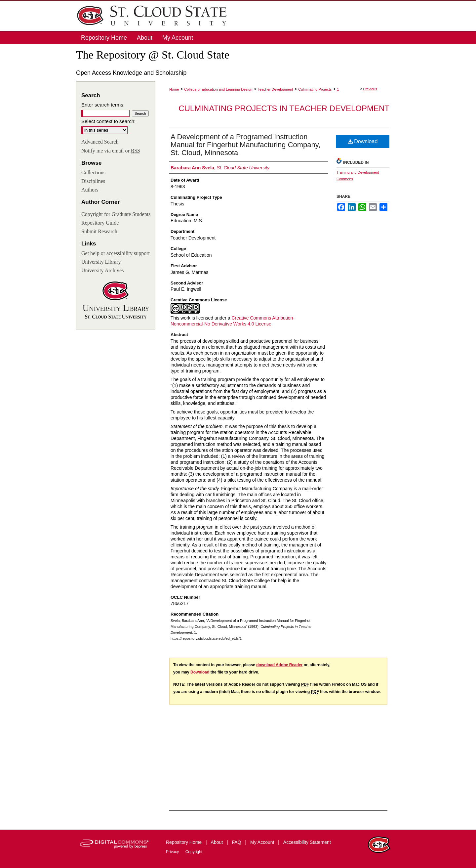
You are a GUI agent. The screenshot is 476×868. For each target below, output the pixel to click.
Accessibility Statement (307, 842)
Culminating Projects (315, 89)
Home (174, 89)
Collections (93, 173)
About (218, 842)
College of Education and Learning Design (218, 89)
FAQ (237, 842)
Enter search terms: (103, 105)
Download (363, 141)
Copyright (194, 852)
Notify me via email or (111, 151)
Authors (90, 190)
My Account (263, 842)
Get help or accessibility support (116, 253)
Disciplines (93, 181)
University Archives (102, 270)
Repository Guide (100, 223)
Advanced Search (100, 142)
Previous (370, 89)
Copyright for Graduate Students (116, 214)
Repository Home (184, 842)
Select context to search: (108, 121)
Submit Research (99, 231)
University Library (101, 262)
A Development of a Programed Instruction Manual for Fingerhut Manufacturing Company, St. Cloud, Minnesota (245, 145)
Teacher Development (275, 89)
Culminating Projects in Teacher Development (284, 108)
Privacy (173, 852)
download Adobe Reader (279, 665)
